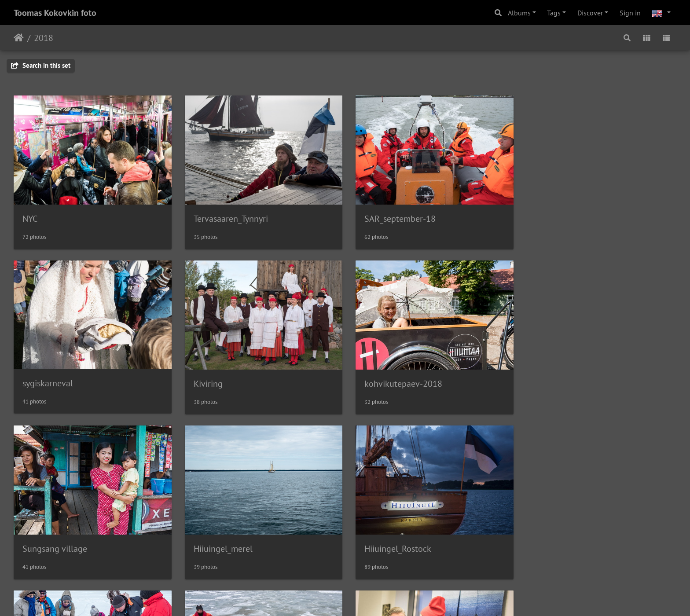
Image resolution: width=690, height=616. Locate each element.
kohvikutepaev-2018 (230, 381)
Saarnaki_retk (217, 545)
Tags (554, 13)
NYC (30, 217)
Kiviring (37, 381)
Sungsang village (393, 381)
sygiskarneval (555, 217)
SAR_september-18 (396, 217)
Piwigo (363, 598)
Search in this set (41, 65)
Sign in (630, 13)
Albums (519, 13)
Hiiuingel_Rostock (56, 545)
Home (19, 38)
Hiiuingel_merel (559, 381)
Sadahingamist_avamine (575, 545)
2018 (44, 38)
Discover (590, 13)
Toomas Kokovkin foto (55, 13)
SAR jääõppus (386, 545)
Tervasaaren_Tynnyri (229, 217)
